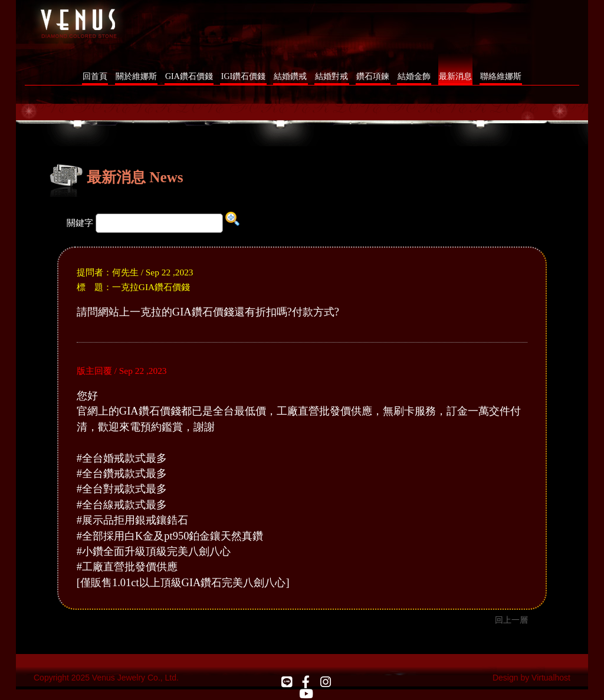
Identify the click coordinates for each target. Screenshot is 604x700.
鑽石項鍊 (373, 76)
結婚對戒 (331, 76)
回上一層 (511, 620)
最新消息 (455, 76)
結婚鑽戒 (290, 76)
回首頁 (95, 76)
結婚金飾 (414, 76)
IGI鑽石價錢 (243, 76)
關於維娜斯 (136, 76)
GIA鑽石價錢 (189, 76)
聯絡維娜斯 (501, 76)
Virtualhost (551, 678)
